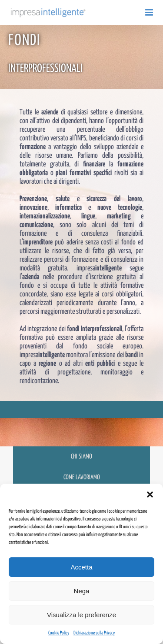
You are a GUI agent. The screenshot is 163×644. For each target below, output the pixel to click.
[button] (150, 494)
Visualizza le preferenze (81, 615)
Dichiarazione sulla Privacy (94, 633)
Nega (82, 591)
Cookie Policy (59, 633)
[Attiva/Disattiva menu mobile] (150, 12)
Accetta (81, 567)
